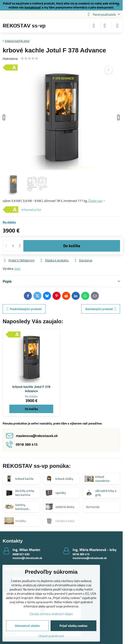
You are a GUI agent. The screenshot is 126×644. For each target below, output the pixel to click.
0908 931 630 (21, 554)
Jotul (17, 268)
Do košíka (72, 246)
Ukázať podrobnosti (51, 636)
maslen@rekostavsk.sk (27, 558)
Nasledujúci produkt (101, 309)
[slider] (29, 58)
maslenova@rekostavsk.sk (90, 558)
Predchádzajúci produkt (24, 309)
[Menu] (117, 26)
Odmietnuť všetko (27, 626)
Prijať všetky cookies (73, 626)
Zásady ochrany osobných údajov (51, 614)
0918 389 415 (81, 554)
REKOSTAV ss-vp (24, 26)
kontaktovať (33, 7)
